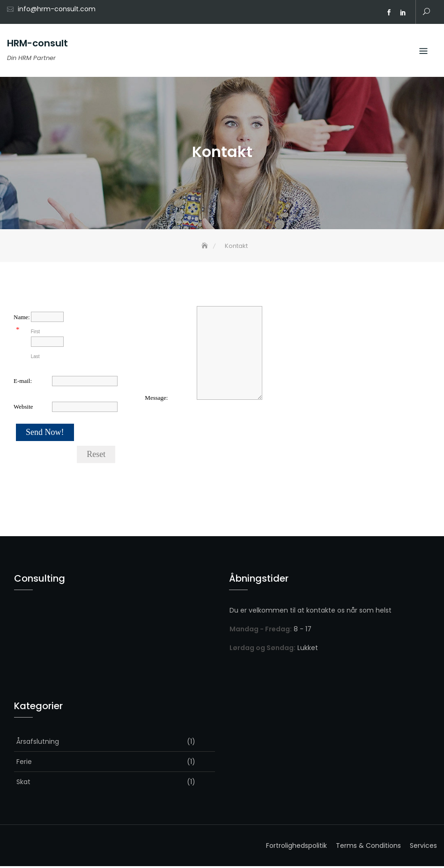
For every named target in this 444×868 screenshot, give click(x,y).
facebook (389, 13)
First (35, 333)
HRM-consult (37, 43)
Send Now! (45, 434)
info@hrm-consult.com (57, 9)
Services (423, 847)
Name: (22, 318)
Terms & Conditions (368, 847)
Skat (23, 784)
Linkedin (403, 13)
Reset (96, 456)
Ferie (24, 763)
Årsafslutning (38, 743)
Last (35, 358)
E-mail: (23, 383)
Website (23, 408)
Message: (156, 399)
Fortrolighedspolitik (296, 847)
